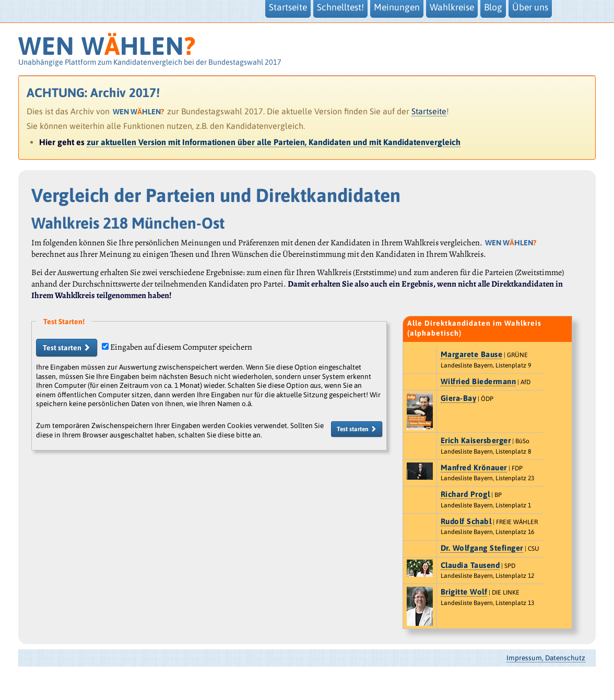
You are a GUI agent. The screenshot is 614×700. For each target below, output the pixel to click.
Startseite (429, 111)
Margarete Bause (472, 354)
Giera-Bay (459, 398)
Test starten (67, 348)
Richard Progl (465, 494)
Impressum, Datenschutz (546, 658)
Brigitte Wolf (464, 592)
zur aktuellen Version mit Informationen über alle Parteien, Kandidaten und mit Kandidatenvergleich (274, 142)
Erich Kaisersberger (476, 440)
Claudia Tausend (470, 565)
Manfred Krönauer (474, 467)
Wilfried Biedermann (479, 381)
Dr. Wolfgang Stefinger (482, 548)
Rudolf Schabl (466, 521)
